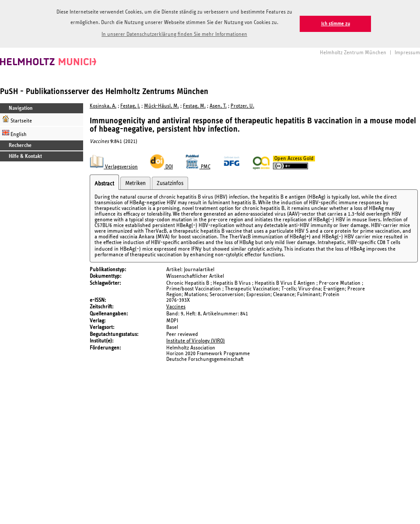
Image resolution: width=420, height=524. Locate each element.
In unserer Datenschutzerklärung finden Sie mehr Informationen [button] (174, 34)
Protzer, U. (242, 106)
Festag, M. (194, 106)
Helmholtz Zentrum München (353, 53)
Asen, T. (218, 106)
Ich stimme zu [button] (336, 24)
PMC (198, 167)
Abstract (104, 184)
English (14, 133)
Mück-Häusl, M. (161, 106)
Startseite (17, 120)
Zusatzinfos (170, 183)
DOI (161, 167)
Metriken (135, 183)
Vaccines (176, 307)
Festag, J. (130, 106)
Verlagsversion (114, 167)
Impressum (407, 53)
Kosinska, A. (103, 106)
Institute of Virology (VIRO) (196, 341)
